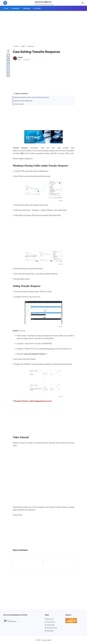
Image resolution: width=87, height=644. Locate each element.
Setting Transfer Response (23, 101)
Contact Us (50, 622)
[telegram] (8, 67)
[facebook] (8, 56)
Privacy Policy (51, 628)
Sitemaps (49, 631)
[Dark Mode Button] (83, 3)
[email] (8, 75)
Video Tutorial (19, 104)
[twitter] (8, 59)
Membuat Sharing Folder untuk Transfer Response (31, 97)
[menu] (5, 3)
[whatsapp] (8, 63)
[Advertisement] (43, 28)
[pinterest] (8, 71)
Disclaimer (50, 625)
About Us (49, 619)
